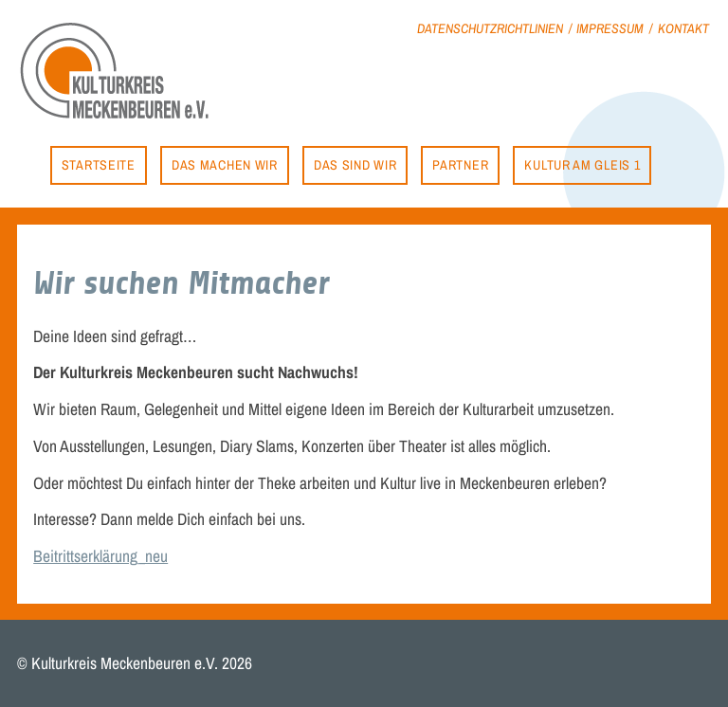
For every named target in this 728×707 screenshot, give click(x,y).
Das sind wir (355, 164)
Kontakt (683, 28)
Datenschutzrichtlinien (490, 28)
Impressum (610, 28)
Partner (460, 164)
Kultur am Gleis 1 (582, 164)
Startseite (99, 164)
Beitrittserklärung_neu (100, 556)
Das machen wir (225, 164)
